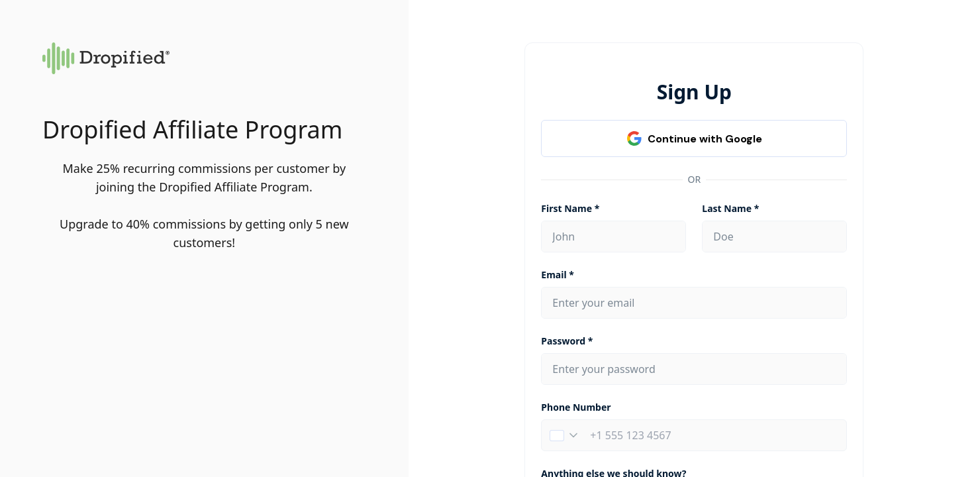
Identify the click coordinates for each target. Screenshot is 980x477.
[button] (563, 435)
